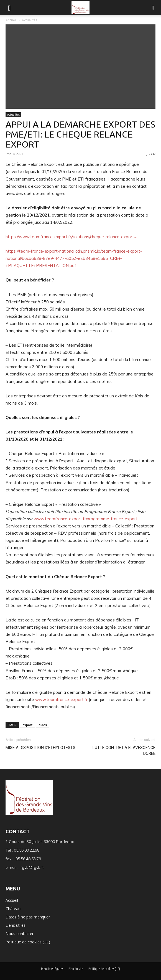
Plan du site (76, 969)
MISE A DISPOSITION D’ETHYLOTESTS (40, 748)
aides (43, 725)
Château (13, 909)
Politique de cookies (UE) (28, 942)
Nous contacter (20, 934)
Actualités (30, 20)
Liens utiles (16, 925)
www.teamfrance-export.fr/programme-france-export (86, 519)
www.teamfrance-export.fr (61, 700)
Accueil (11, 20)
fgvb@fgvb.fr (32, 867)
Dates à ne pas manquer (28, 917)
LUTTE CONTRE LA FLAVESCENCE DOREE (124, 751)
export (27, 725)
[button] (153, 7)
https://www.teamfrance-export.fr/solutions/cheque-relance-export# (71, 237)
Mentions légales (52, 969)
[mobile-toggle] (9, 7)
